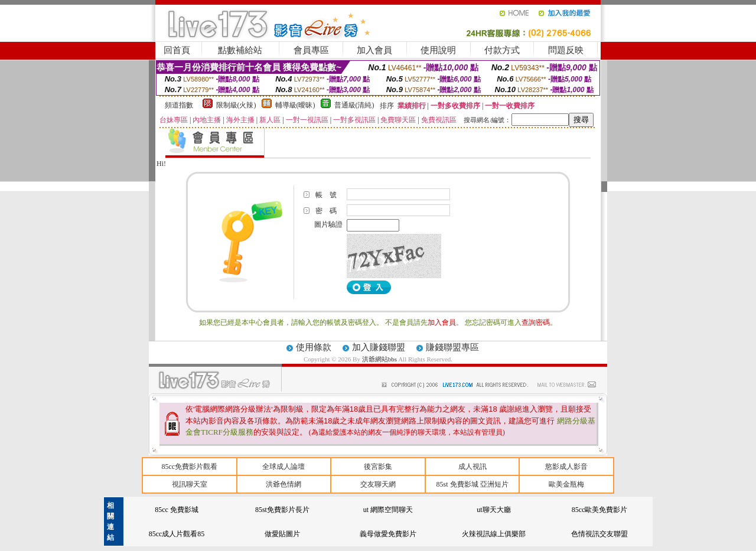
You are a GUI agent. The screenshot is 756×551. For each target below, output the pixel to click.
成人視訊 (472, 467)
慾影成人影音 (566, 467)
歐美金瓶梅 (566, 484)
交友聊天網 (378, 484)
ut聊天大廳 (493, 510)
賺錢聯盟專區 (452, 347)
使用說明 (438, 50)
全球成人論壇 (283, 467)
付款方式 (502, 50)
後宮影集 (378, 467)
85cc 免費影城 (177, 510)
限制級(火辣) (236, 105)
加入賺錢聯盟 (379, 347)
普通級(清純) (354, 105)
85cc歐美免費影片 (600, 510)
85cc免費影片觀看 (189, 467)
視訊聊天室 (190, 484)
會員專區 (311, 50)
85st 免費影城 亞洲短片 (472, 484)
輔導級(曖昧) (295, 105)
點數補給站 (240, 50)
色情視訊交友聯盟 (599, 534)
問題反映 (566, 50)
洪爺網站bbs (380, 359)
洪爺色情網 (283, 484)
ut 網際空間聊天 (388, 510)
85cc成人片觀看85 (177, 534)
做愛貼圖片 (282, 534)
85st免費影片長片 (282, 510)
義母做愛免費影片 (388, 534)
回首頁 (177, 50)
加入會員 (374, 50)
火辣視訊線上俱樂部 (494, 534)
